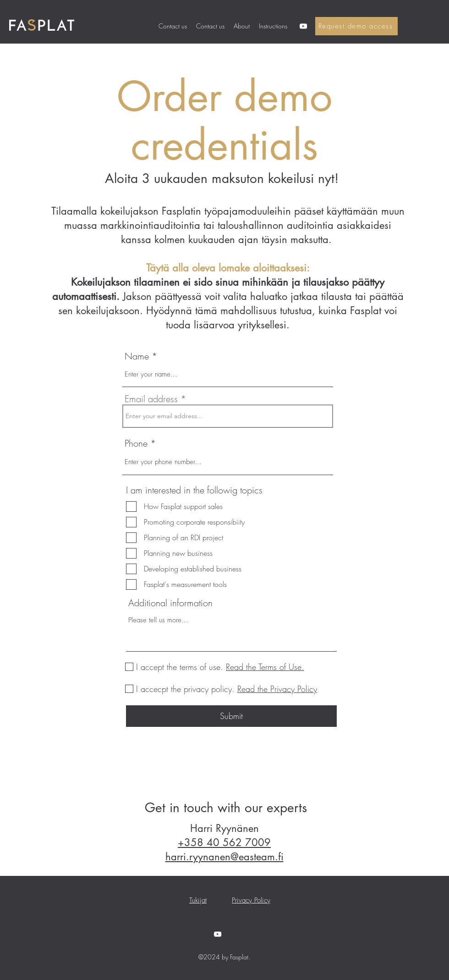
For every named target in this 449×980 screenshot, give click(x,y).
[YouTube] (303, 26)
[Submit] (231, 716)
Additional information (170, 603)
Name (137, 356)
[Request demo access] (356, 26)
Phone (137, 443)
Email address (151, 399)
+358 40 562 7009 (224, 842)
